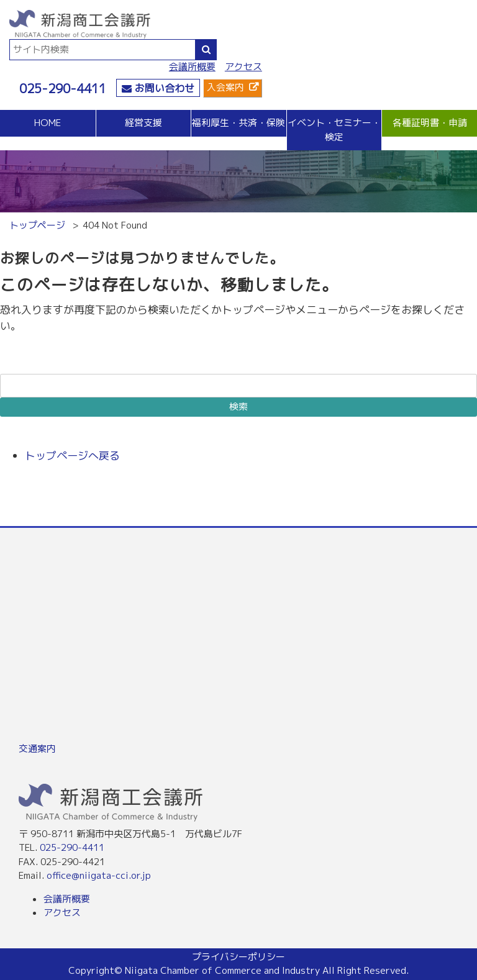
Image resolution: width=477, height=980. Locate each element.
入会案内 (225, 87)
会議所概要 (192, 67)
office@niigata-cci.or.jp (99, 875)
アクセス (243, 67)
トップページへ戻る (72, 456)
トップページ (37, 225)
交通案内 (37, 749)
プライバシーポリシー (238, 957)
